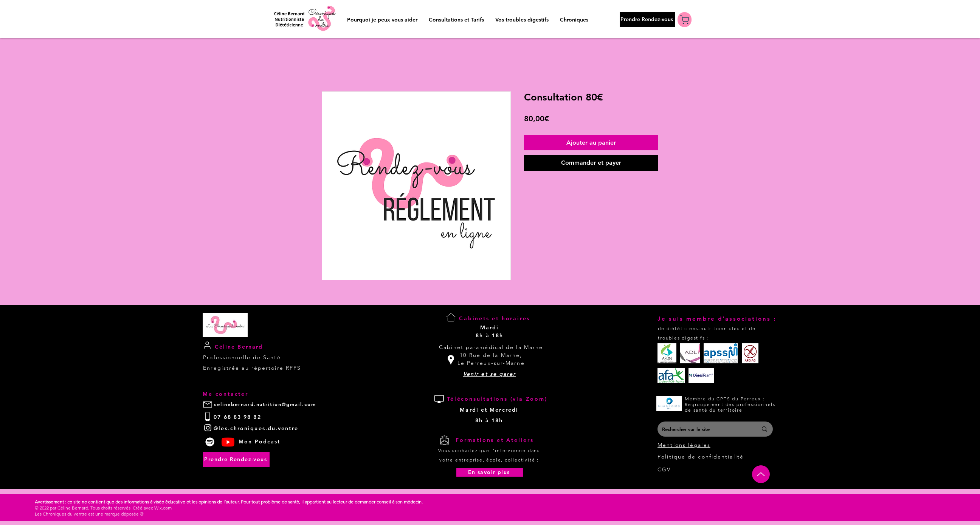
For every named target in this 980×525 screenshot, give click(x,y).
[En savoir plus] (490, 472)
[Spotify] (210, 442)
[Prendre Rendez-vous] (647, 19)
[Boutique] (685, 20)
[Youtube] (228, 442)
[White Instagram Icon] (208, 428)
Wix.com (163, 508)
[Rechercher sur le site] (704, 429)
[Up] (761, 474)
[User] (207, 345)
